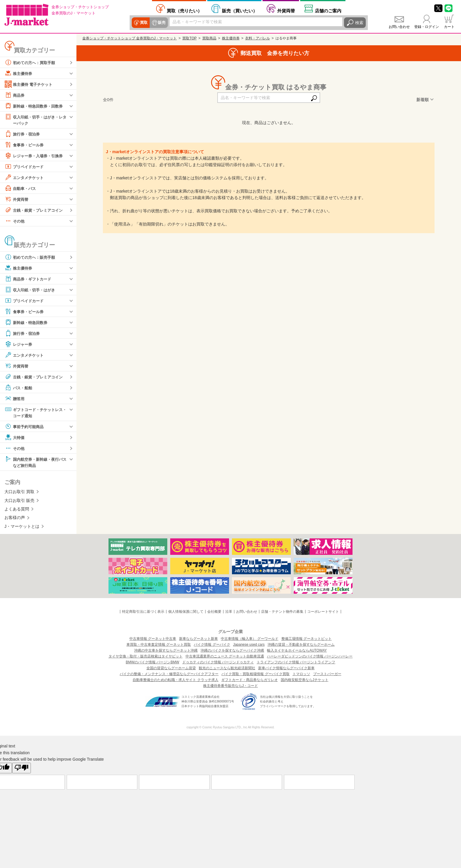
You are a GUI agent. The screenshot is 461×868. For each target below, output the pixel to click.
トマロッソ (301, 675)
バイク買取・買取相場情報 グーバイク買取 (255, 675)
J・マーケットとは (22, 528)
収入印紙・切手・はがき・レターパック (36, 120)
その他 (15, 221)
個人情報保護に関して (186, 613)
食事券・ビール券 (25, 145)
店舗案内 (328, 11)
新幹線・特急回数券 (27, 323)
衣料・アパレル (258, 38)
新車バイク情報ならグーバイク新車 (286, 670)
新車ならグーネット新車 (198, 640)
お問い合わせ (399, 27)
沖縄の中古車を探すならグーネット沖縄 (166, 652)
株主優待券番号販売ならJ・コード (230, 687)
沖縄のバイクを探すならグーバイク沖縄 (232, 652)
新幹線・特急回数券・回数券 (36, 106)
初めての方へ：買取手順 (31, 62)
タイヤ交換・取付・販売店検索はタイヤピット (146, 658)
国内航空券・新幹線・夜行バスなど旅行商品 (36, 463)
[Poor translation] (21, 769)
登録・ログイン (427, 27)
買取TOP (189, 38)
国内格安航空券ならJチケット (305, 681)
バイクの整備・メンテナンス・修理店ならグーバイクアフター (169, 675)
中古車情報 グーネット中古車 (153, 640)
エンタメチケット (25, 178)
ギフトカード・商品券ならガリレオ (250, 681)
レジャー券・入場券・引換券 (36, 156)
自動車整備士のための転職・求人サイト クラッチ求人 (175, 681)
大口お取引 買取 (19, 493)
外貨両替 (286, 11)
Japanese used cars (249, 646)
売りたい (184, 11)
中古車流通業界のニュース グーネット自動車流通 (225, 658)
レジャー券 (19, 344)
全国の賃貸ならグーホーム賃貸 (171, 670)
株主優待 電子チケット (30, 84)
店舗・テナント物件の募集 (282, 613)
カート (449, 27)
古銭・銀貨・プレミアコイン (36, 210)
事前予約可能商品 (25, 427)
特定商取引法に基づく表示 (143, 613)
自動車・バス (21, 188)
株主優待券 (19, 73)
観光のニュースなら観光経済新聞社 (227, 670)
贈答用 (15, 399)
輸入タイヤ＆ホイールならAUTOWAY (297, 652)
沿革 (229, 613)
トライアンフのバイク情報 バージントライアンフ (296, 664)
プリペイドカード (25, 167)
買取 (143, 23)
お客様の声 (15, 519)
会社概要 (214, 613)
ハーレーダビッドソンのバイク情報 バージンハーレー (310, 658)
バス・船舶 (19, 388)
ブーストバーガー (327, 675)
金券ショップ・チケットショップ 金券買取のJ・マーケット (130, 38)
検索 (359, 23)
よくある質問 (17, 510)
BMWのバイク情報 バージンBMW (153, 664)
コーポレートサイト (323, 613)
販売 (161, 23)
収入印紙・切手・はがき (31, 290)
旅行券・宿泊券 (23, 134)
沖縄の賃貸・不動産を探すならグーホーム (301, 646)
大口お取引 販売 (19, 502)
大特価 (15, 438)
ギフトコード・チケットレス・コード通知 (34, 412)
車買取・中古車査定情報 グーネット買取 (159, 646)
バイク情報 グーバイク (212, 646)
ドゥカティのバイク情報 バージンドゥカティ (218, 664)
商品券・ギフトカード (29, 279)
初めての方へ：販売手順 (31, 257)
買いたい (240, 11)
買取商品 (209, 38)
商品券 (15, 95)
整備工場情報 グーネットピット (307, 640)
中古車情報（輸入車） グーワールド (249, 640)
